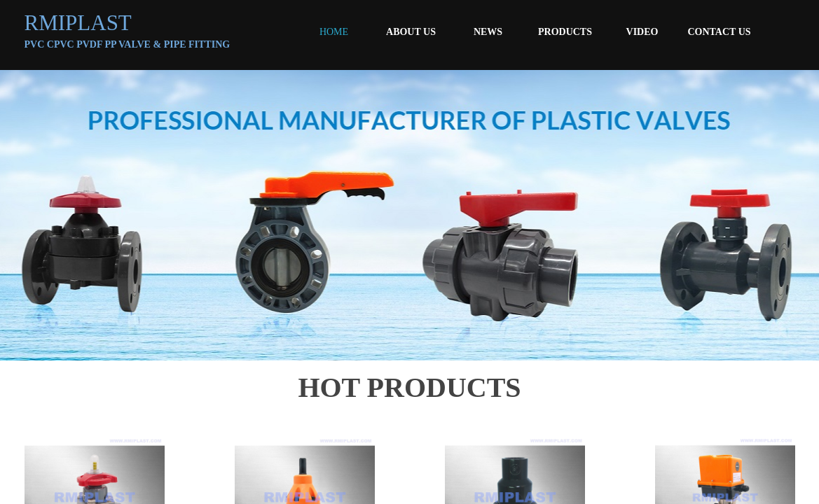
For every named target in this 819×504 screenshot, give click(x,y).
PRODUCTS (565, 32)
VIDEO (642, 32)
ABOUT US (411, 32)
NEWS (488, 32)
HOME (334, 32)
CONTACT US (719, 32)
